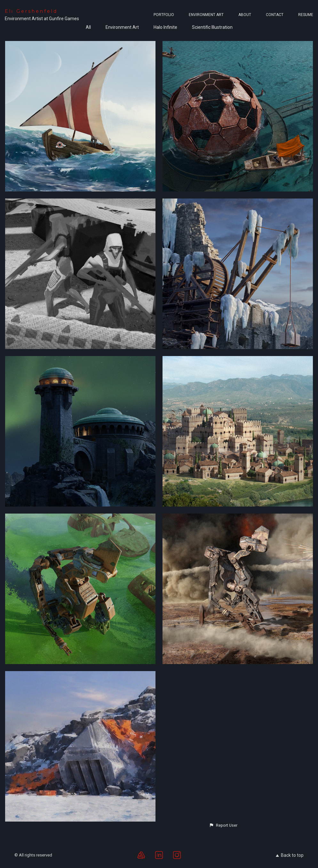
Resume (306, 15)
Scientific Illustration (212, 27)
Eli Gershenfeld (31, 11)
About (245, 15)
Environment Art (206, 15)
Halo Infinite (165, 27)
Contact (275, 15)
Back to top (290, 855)
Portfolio (164, 15)
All (88, 27)
